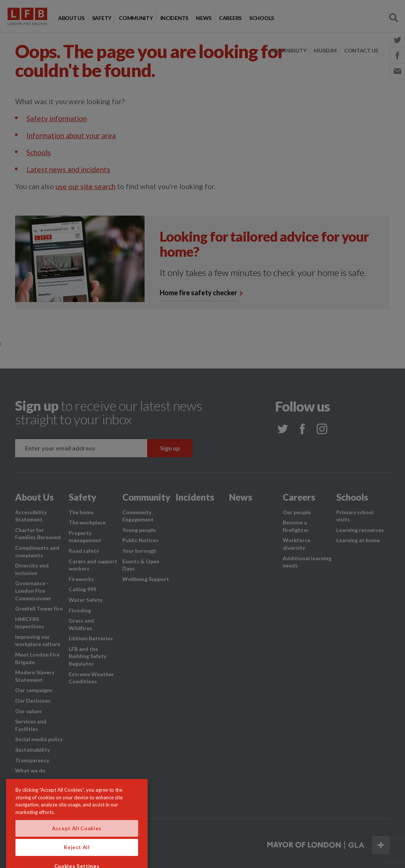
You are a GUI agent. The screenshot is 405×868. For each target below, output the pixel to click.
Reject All (77, 859)
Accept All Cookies (77, 840)
